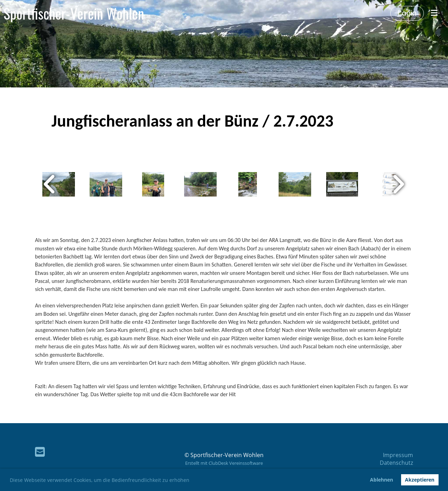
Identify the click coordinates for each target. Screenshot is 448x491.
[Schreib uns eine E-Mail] (40, 452)
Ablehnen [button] (381, 480)
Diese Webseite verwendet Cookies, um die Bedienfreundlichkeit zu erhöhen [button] (100, 480)
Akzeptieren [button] (420, 480)
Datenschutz (396, 463)
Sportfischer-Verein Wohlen (74, 13)
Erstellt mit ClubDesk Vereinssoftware (224, 463)
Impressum (398, 455)
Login (407, 13)
